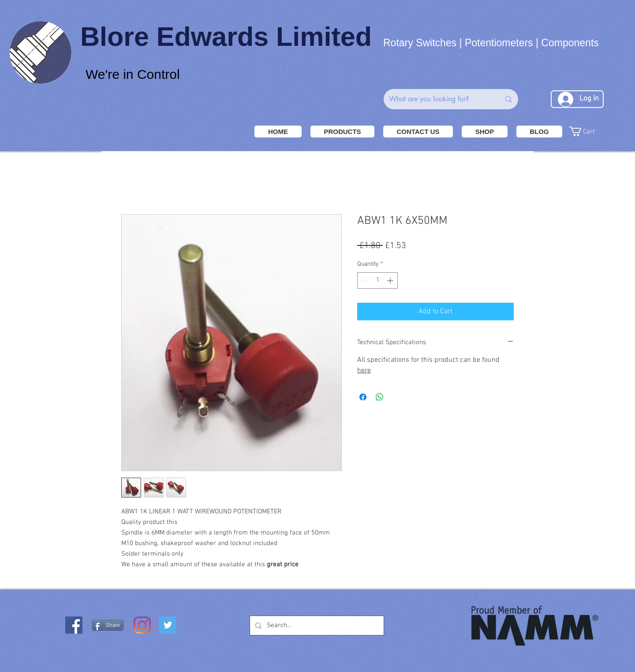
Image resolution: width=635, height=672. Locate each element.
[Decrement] (364, 280)
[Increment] (391, 280)
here (364, 371)
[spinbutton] (377, 280)
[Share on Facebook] (363, 397)
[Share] (108, 625)
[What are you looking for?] (438, 99)
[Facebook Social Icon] (74, 625)
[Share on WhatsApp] (380, 397)
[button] (598, 131)
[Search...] (316, 626)
